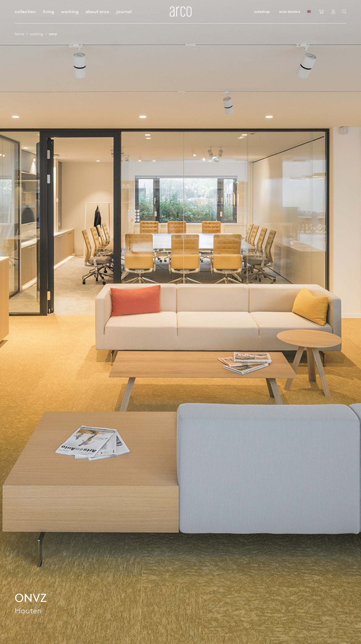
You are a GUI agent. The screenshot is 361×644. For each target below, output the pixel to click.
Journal (124, 11)
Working (70, 11)
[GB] (309, 12)
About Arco (97, 11)
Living (48, 11)
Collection (25, 11)
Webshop (262, 12)
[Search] (344, 12)
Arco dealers (290, 12)
